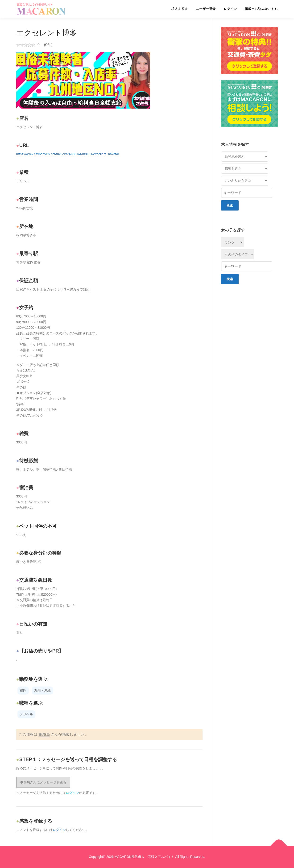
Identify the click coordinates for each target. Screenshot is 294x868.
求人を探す (180, 9)
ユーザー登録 (206, 9)
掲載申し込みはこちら (261, 9)
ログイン (230, 9)
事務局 (44, 735)
